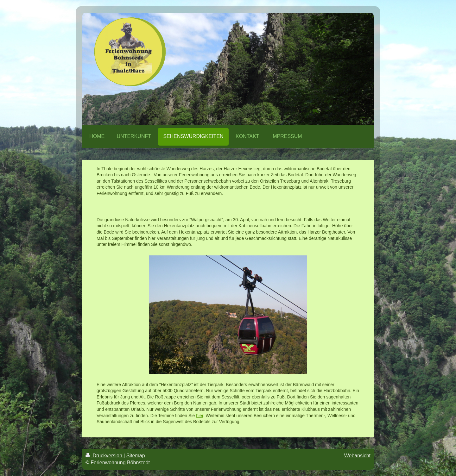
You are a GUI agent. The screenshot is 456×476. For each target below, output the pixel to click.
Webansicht (357, 456)
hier (200, 416)
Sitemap (136, 456)
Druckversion (104, 456)
